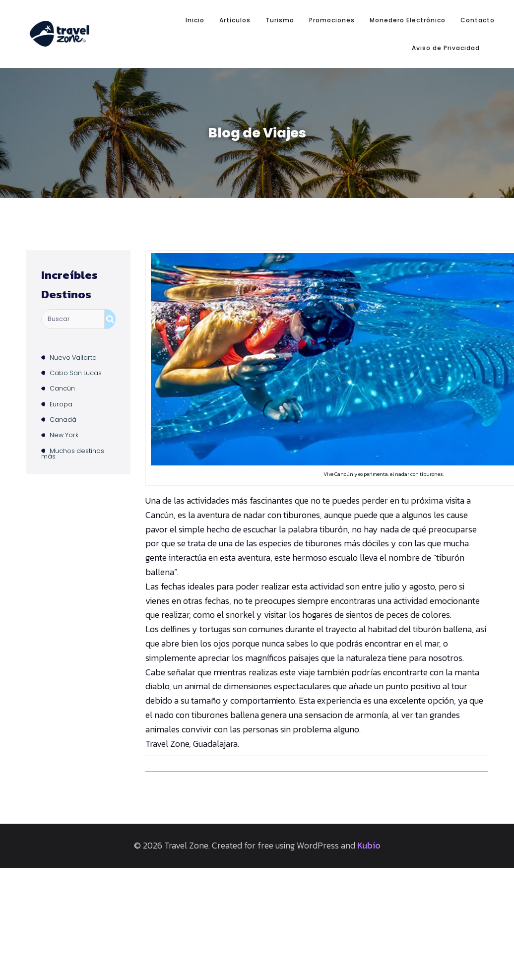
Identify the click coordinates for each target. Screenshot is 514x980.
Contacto (478, 12)
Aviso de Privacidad (446, 39)
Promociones (332, 12)
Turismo (280, 12)
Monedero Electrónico (408, 12)
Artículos (235, 12)
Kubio (369, 829)
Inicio (195, 12)
